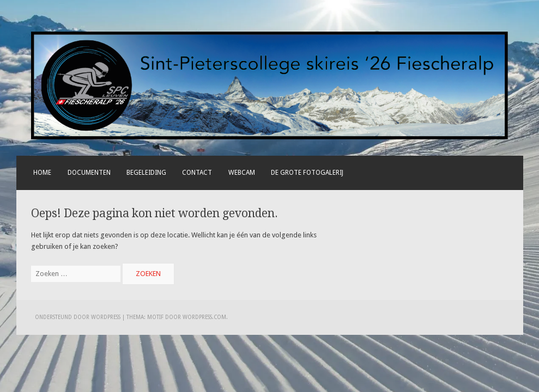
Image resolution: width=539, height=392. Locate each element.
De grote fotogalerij (307, 173)
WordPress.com (204, 317)
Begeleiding (146, 173)
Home (42, 173)
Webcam (242, 173)
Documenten (89, 173)
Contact (197, 173)
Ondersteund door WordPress (78, 317)
